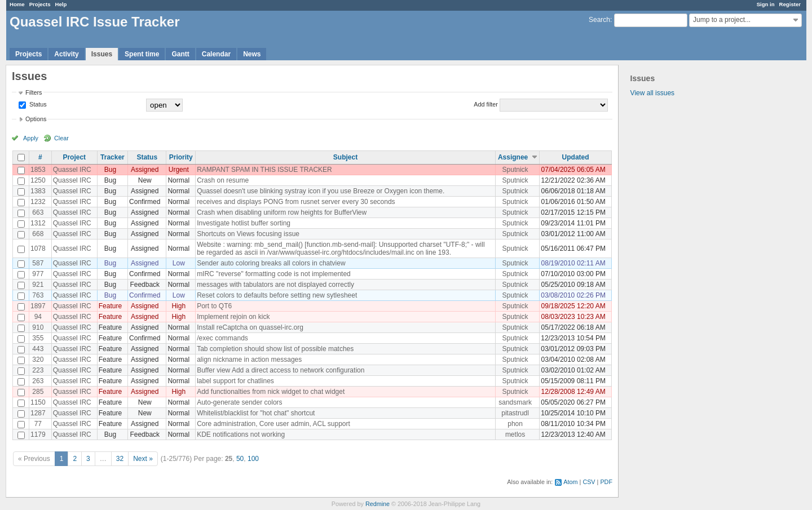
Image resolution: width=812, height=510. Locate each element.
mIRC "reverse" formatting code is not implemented (274, 274)
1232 (38, 202)
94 (38, 317)
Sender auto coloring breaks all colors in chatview (271, 263)
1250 (38, 180)
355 (38, 338)
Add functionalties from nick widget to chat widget (271, 392)
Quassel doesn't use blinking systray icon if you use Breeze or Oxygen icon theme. (321, 191)
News (252, 54)
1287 (38, 413)
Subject (345, 157)
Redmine (378, 504)
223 (38, 370)
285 (38, 392)
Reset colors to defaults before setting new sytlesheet (277, 295)
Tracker (112, 157)
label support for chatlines (235, 381)
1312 (38, 223)
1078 (38, 249)
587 (38, 263)
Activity (66, 54)
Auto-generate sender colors (239, 402)
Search (599, 20)
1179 (38, 434)
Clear (61, 138)
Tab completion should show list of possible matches (275, 349)
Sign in (766, 4)
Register (790, 4)
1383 (38, 191)
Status (37, 104)
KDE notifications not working (241, 434)
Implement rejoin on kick (233, 317)
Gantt (180, 54)
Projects (40, 4)
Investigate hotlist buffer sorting (244, 223)
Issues (102, 54)
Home (17, 4)
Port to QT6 (214, 306)
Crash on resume (223, 180)
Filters (34, 92)
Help (61, 4)
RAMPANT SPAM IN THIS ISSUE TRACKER (264, 170)
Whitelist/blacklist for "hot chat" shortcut (256, 413)
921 (38, 285)
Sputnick (515, 170)
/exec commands (222, 338)
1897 (38, 306)
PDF (606, 482)
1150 (38, 402)
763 (38, 295)
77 (38, 424)
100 (253, 459)
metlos (515, 434)
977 (38, 274)
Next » (143, 459)
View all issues (652, 93)
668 (38, 234)
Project (74, 157)
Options (36, 119)
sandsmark (515, 402)
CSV (589, 482)
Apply (31, 138)
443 (38, 349)
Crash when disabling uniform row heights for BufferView (282, 212)
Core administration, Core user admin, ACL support (273, 424)
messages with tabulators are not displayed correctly (275, 285)
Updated (576, 157)
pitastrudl (515, 413)
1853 (38, 170)
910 (38, 327)
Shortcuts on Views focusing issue (248, 234)
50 (240, 459)
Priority (181, 157)
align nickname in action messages (249, 360)
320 (38, 360)
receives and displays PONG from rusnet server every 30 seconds (296, 202)
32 (120, 459)
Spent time (142, 54)
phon (515, 424)
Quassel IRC (72, 170)
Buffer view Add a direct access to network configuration (281, 370)
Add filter (486, 104)
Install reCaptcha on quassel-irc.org (250, 327)
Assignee (513, 157)
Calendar (216, 54)
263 (38, 381)
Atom (570, 482)
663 (38, 212)
